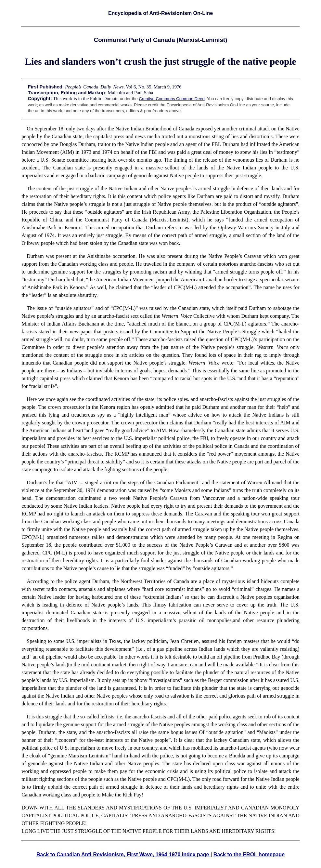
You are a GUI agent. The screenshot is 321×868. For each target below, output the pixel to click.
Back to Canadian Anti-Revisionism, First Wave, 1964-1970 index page (123, 855)
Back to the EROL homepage (249, 855)
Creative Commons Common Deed (172, 99)
